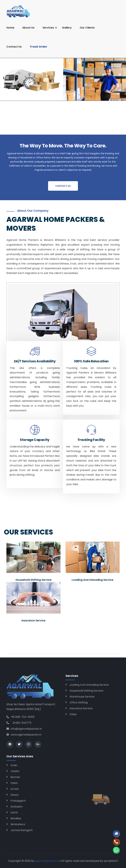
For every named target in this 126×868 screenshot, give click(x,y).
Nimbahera (18, 824)
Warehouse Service (82, 697)
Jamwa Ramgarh (22, 830)
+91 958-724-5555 (20, 717)
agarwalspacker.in (47, 861)
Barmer (15, 777)
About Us (28, 28)
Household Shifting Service (86, 691)
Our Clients (87, 28)
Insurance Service (81, 708)
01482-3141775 (19, 723)
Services (48, 28)
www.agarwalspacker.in (24, 735)
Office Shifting (79, 702)
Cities (73, 714)
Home (10, 28)
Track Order (38, 47)
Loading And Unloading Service (89, 685)
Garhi (14, 812)
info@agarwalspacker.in (24, 729)
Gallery (67, 28)
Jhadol (15, 771)
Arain (14, 765)
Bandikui (16, 818)
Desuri (15, 795)
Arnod (14, 789)
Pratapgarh (18, 801)
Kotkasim (16, 807)
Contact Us (14, 47)
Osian (14, 783)
